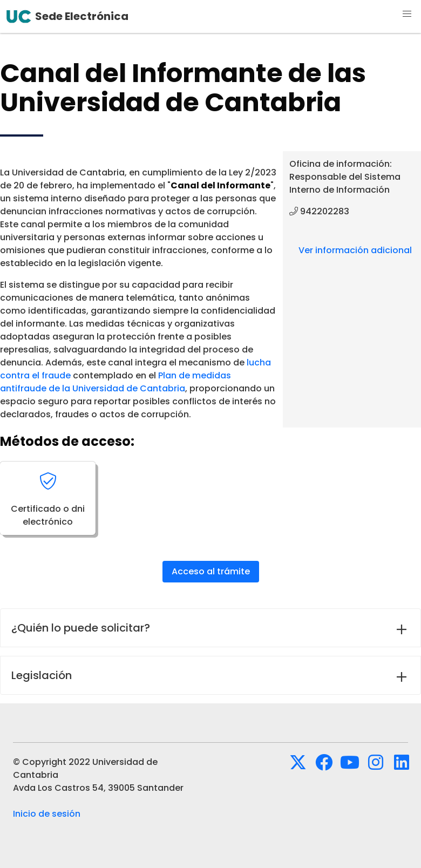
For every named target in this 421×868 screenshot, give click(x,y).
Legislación (42, 675)
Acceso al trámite (211, 571)
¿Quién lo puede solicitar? (81, 628)
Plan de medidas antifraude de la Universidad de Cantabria (116, 382)
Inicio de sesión (47, 814)
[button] (407, 14)
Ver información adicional (355, 250)
